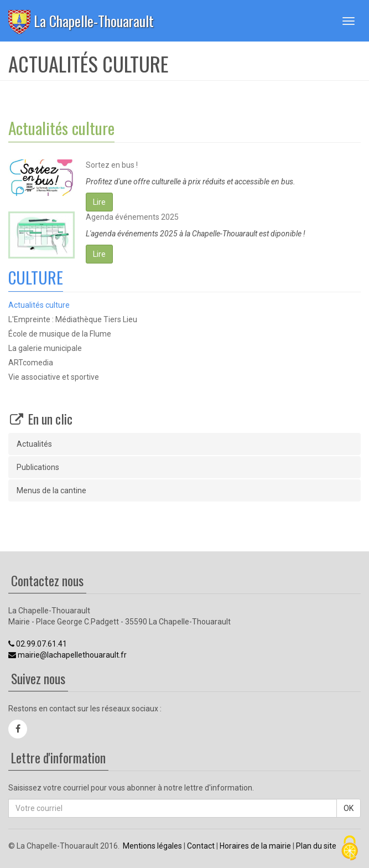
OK (349, 808)
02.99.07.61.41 (38, 644)
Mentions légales (152, 846)
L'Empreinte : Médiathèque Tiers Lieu (73, 319)
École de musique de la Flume (60, 334)
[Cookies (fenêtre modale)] (350, 849)
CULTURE (36, 277)
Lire (99, 202)
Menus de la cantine (51, 490)
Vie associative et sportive (54, 377)
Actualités (34, 444)
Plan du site (316, 846)
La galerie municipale (45, 348)
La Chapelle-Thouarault (94, 21)
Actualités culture (39, 305)
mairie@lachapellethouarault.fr (67, 655)
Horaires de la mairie (255, 846)
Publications (38, 467)
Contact (201, 846)
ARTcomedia (31, 363)
